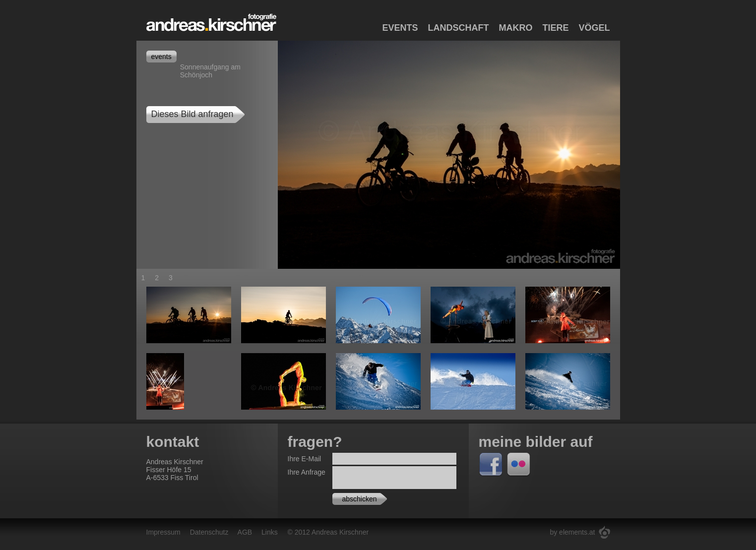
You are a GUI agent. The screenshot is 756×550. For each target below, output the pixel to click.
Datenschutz (209, 532)
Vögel (594, 28)
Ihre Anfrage (307, 472)
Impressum (163, 532)
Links (270, 532)
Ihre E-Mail (305, 459)
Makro (515, 28)
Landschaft (458, 28)
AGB (245, 532)
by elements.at (572, 532)
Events (400, 28)
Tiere (555, 28)
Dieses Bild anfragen (192, 114)
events (161, 57)
